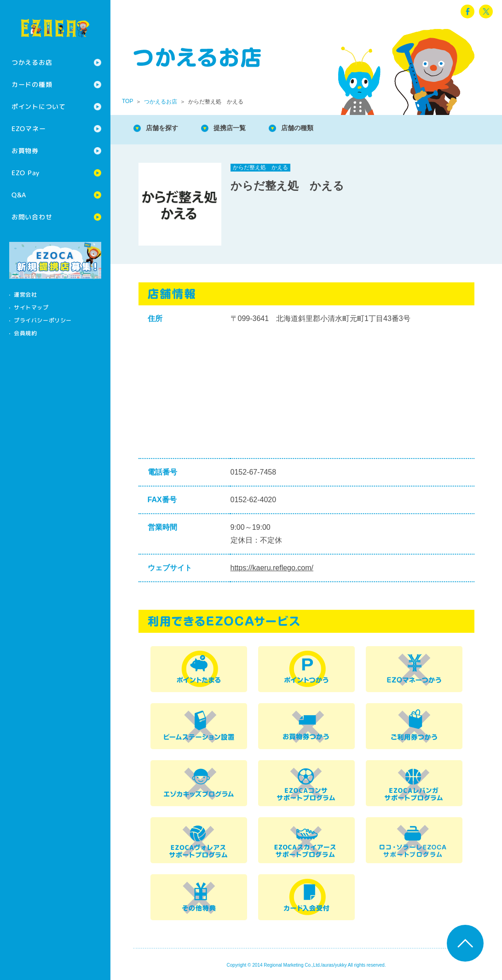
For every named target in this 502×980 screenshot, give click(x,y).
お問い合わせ (32, 217)
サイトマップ (31, 307)
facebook (467, 11)
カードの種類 (32, 84)
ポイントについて (39, 106)
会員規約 (25, 333)
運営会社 (25, 295)
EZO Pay (26, 173)
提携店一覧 (239, 129)
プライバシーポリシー (43, 320)
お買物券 (25, 151)
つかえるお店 (32, 62)
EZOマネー (29, 129)
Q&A (19, 195)
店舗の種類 (313, 129)
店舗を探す (166, 129)
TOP (127, 101)
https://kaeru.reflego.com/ (272, 568)
